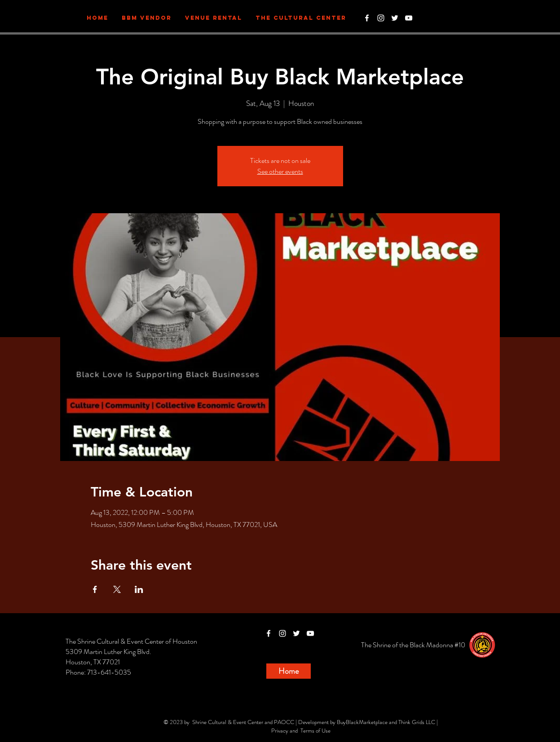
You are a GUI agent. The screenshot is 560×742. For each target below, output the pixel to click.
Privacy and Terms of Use (301, 731)
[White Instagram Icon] (381, 18)
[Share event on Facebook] (95, 589)
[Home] (289, 671)
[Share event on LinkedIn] (139, 589)
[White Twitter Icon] (395, 18)
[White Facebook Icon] (367, 18)
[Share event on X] (117, 589)
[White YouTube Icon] (409, 18)
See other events (280, 171)
